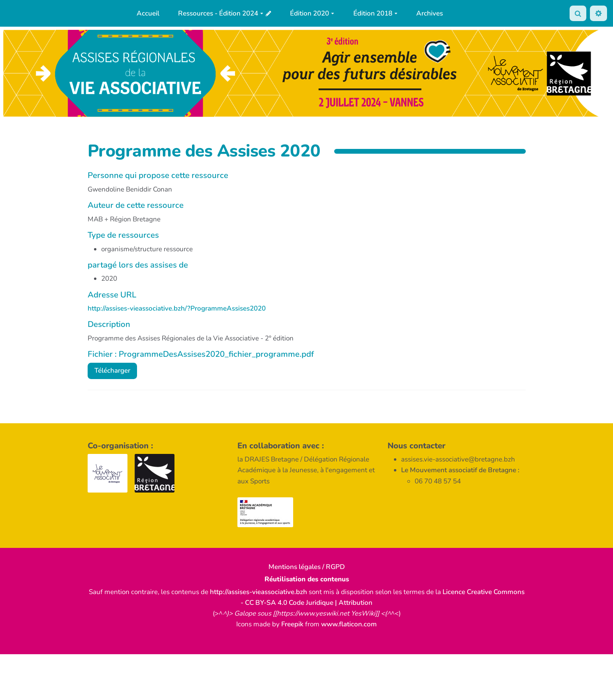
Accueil (148, 13)
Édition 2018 (375, 13)
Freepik (292, 624)
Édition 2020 (312, 13)
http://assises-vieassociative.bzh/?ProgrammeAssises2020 (177, 308)
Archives (430, 13)
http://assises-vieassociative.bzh (259, 592)
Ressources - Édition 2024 (221, 13)
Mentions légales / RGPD (307, 567)
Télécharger (112, 371)
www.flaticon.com (349, 624)
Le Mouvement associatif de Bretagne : (460, 470)
